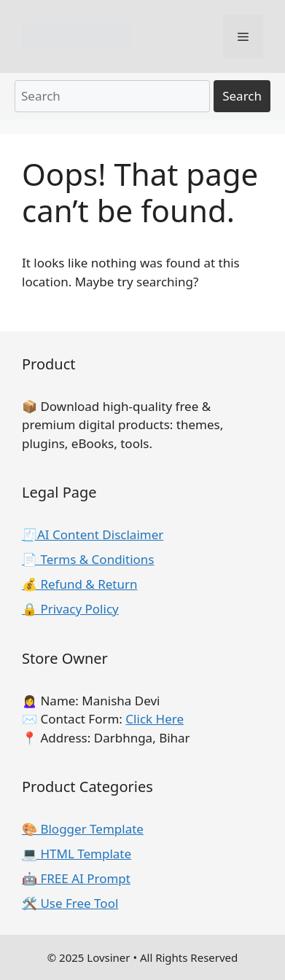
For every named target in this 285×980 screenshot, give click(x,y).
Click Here (155, 719)
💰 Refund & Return (80, 584)
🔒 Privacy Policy (70, 609)
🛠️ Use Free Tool (70, 903)
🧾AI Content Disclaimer (93, 534)
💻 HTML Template (77, 854)
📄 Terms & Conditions (88, 559)
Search (242, 96)
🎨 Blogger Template (83, 829)
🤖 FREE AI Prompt (76, 878)
